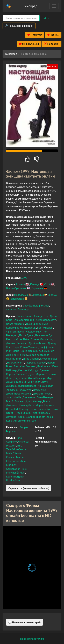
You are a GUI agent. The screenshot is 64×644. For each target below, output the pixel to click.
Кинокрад (30, 6)
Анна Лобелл (46, 386)
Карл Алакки (34, 331)
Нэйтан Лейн (22, 339)
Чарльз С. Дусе (26, 374)
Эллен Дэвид (25, 316)
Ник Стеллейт (16, 362)
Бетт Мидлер (45, 328)
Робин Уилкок (29, 347)
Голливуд (24, 309)
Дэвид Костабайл (39, 355)
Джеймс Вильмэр (17, 343)
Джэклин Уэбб (42, 393)
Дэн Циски (44, 366)
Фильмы (12, 309)
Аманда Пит (41, 316)
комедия (39, 295)
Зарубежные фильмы (36, 305)
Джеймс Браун (38, 343)
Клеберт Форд (49, 359)
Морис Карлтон (45, 405)
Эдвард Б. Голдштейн (19, 389)
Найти (45, 18)
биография (18, 299)
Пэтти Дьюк (27, 335)
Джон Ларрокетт (46, 320)
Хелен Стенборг (27, 386)
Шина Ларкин (29, 351)
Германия (37, 288)
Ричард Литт (27, 405)
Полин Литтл (14, 359)
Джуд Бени (20, 378)
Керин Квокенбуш (41, 409)
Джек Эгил (40, 389)
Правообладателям (32, 639)
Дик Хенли (29, 397)
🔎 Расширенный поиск (19, 26)
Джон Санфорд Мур (40, 378)
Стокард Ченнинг (24, 320)
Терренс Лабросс (36, 362)
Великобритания (16, 288)
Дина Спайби (31, 359)
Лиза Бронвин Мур (38, 324)
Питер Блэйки (23, 413)
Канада (35, 284)
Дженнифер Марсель (19, 393)
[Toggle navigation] (54, 6)
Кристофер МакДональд (21, 328)
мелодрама (21, 295)
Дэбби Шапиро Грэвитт (32, 417)
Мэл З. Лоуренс (16, 401)
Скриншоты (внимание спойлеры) (29, 488)
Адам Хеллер (34, 401)
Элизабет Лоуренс (25, 366)
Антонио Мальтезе (25, 420)
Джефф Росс (46, 347)
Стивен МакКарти (41, 339)
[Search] (21, 18)
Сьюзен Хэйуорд (28, 370)
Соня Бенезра (45, 397)
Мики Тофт (34, 382)
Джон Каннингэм (17, 355)
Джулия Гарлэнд (16, 382)
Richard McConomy (17, 409)
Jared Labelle (14, 397)
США (48, 284)
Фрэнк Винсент (15, 331)
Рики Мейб (13, 351)
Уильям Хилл (47, 351)
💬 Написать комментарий (24, 622)
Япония (21, 284)
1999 (24, 278)
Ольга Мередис (16, 324)
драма (53, 295)
